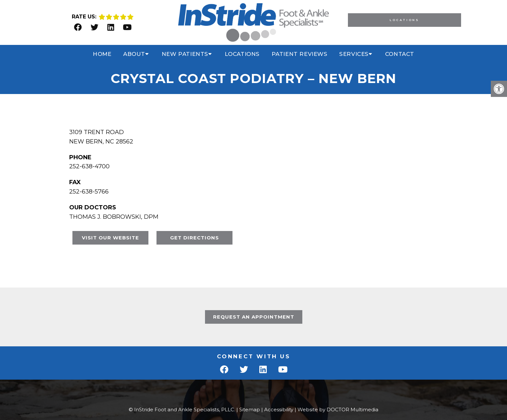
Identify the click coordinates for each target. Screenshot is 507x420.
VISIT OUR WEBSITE (110, 238)
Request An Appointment (254, 317)
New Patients (185, 54)
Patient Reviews (300, 54)
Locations (404, 20)
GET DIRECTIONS (194, 238)
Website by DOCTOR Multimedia (338, 409)
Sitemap (250, 409)
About (134, 54)
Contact (400, 54)
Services (354, 54)
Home (102, 54)
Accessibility (279, 409)
